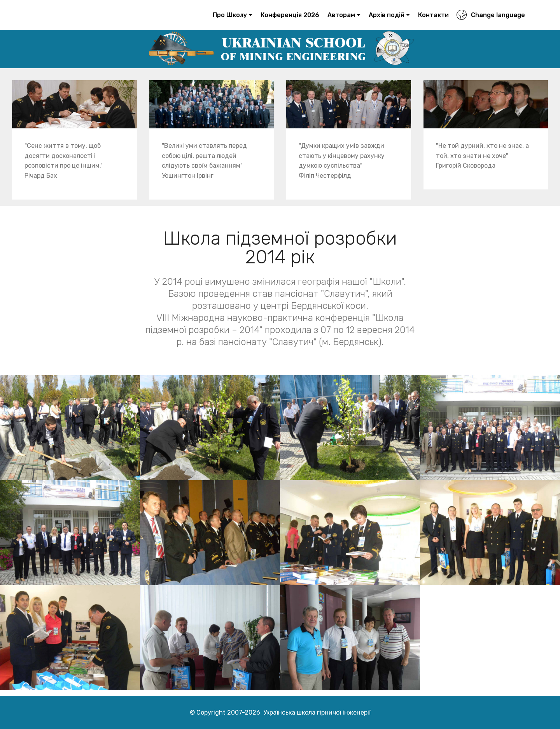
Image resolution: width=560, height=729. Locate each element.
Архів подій (387, 15)
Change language (491, 15)
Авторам (341, 15)
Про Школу (230, 15)
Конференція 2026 (290, 15)
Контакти (433, 15)
